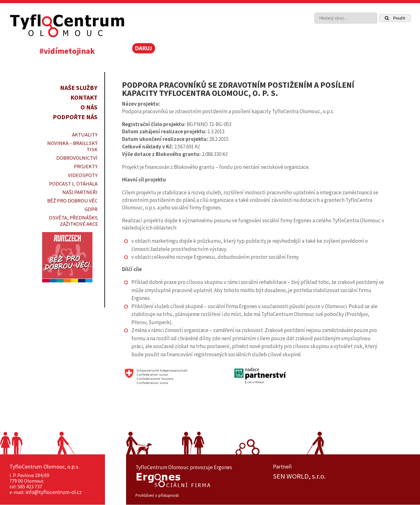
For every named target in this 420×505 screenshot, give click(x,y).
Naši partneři (80, 192)
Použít (395, 18)
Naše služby (79, 88)
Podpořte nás (75, 117)
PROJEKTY (86, 166)
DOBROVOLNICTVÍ (77, 158)
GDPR (91, 209)
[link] (390, 50)
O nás (89, 107)
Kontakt (84, 97)
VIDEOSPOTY (83, 175)
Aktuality (85, 135)
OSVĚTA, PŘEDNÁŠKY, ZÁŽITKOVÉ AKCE (74, 221)
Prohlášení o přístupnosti (157, 495)
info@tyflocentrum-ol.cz (54, 492)
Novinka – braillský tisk (72, 146)
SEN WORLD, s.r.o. (299, 476)
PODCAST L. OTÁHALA (73, 184)
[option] (342, 476)
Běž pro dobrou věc (72, 201)
